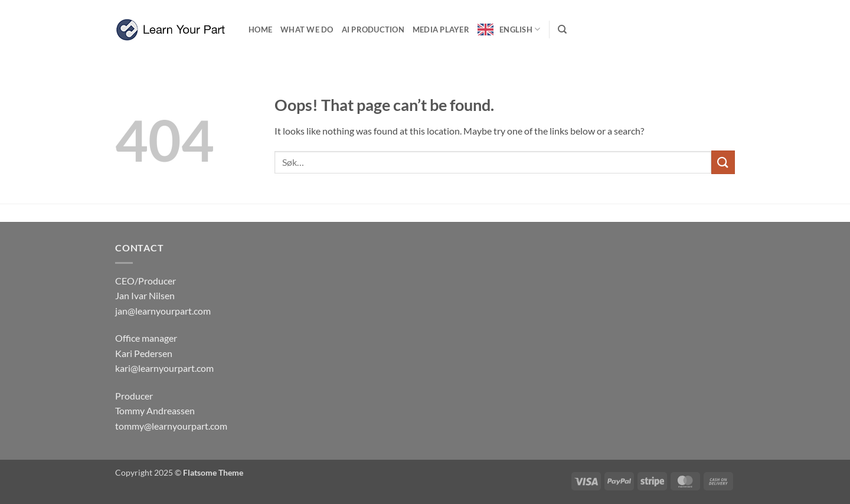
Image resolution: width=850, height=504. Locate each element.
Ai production (373, 30)
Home (260, 30)
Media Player (441, 30)
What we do (307, 30)
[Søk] (562, 30)
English (520, 29)
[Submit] (723, 162)
